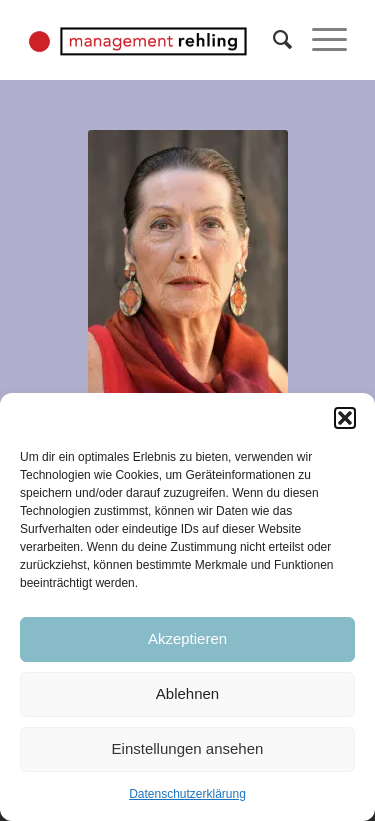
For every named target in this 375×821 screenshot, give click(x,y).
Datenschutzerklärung (187, 794)
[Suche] (272, 40)
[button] (345, 418)
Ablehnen (187, 693)
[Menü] (319, 40)
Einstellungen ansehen (188, 748)
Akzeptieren (187, 638)
